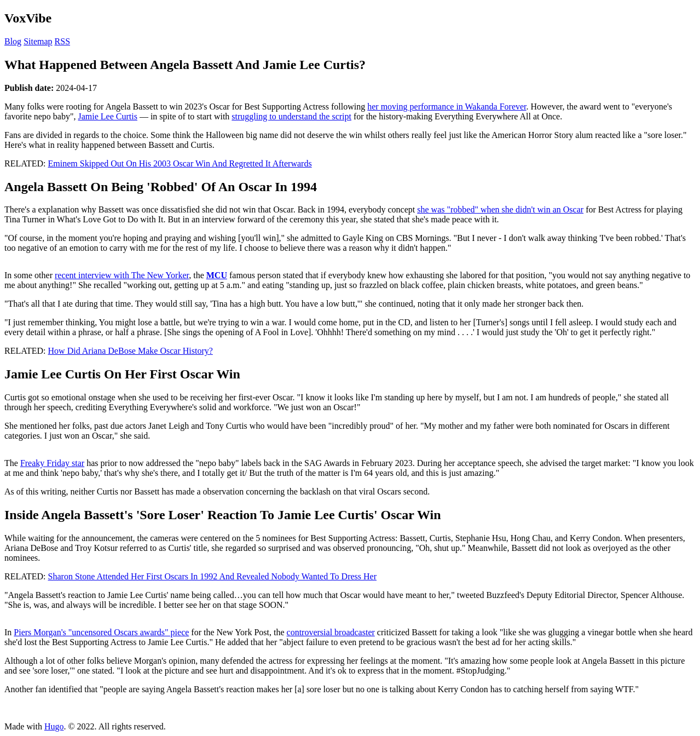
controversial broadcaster (331, 632)
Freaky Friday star (52, 463)
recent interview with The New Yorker (122, 275)
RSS (62, 41)
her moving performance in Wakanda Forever (447, 107)
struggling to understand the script (291, 116)
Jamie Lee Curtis (107, 116)
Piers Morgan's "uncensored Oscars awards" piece (101, 632)
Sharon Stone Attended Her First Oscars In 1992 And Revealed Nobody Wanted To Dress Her (212, 576)
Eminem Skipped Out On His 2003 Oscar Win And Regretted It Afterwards (180, 163)
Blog (13, 41)
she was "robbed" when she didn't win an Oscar (500, 209)
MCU (217, 275)
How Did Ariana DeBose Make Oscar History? (131, 351)
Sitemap (38, 41)
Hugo (54, 726)
